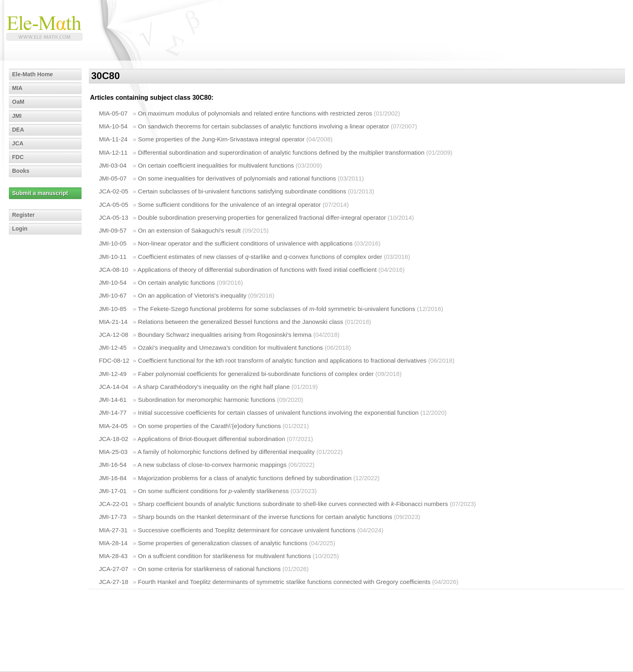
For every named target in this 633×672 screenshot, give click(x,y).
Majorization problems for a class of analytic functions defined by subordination (245, 478)
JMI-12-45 (113, 348)
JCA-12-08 (114, 335)
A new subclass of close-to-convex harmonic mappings (212, 465)
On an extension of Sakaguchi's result (190, 230)
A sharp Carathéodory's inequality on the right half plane (214, 387)
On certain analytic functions (177, 282)
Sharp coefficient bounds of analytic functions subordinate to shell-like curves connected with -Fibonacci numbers (293, 504)
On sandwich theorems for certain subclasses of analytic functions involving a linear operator (264, 126)
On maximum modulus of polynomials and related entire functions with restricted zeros (255, 113)
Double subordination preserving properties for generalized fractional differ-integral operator (262, 217)
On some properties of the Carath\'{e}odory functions (210, 426)
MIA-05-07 (113, 113)
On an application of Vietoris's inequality (192, 295)
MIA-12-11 (113, 152)
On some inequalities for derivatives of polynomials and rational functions (237, 178)
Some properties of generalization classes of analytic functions (223, 543)
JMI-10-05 (113, 243)
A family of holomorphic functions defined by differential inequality (226, 452)
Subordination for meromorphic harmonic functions (207, 400)
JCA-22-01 (114, 504)
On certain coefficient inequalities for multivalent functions (216, 165)
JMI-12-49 (113, 374)
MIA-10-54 (113, 126)
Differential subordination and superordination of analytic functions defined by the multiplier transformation (281, 152)
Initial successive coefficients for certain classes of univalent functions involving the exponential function (278, 413)
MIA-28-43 (113, 556)
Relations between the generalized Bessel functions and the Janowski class (241, 322)
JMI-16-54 (113, 465)
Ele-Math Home (32, 74)
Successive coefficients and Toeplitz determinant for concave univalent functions (247, 530)
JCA (18, 143)
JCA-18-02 (114, 439)
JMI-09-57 (113, 230)
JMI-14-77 (113, 413)
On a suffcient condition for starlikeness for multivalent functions (225, 556)
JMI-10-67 (113, 295)
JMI (17, 116)
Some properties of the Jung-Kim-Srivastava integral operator (221, 139)
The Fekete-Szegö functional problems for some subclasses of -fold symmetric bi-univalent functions (276, 309)
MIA (17, 88)
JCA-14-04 (114, 387)
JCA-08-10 (114, 270)
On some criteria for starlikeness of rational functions (210, 569)
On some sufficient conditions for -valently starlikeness (214, 491)
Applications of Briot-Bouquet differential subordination (211, 439)
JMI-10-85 (113, 309)
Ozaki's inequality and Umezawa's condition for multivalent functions (231, 348)
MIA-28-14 (113, 543)
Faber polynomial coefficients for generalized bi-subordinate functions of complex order (256, 374)
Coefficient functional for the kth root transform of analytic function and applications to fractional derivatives (282, 360)
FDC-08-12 (114, 360)
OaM (18, 102)
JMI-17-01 (113, 491)
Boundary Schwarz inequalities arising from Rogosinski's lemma (225, 335)
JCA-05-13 (114, 217)
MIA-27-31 (113, 530)
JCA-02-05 (114, 191)
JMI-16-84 (113, 478)
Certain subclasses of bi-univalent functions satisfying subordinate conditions (242, 191)
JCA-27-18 (114, 582)
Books (21, 171)
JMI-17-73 (113, 517)
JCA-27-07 (114, 569)
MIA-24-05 (113, 426)
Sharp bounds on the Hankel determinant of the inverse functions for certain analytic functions (265, 517)
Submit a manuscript (40, 193)
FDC (18, 157)
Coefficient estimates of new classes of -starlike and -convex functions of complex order (260, 257)
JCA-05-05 (114, 205)
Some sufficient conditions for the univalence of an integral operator (230, 205)
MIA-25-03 (113, 452)
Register (23, 215)
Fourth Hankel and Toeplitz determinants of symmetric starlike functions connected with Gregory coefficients (284, 582)
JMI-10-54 (113, 282)
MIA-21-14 (113, 322)
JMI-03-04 (113, 165)
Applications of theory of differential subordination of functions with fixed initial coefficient (257, 270)
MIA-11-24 (113, 139)
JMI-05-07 (113, 178)
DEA (18, 130)
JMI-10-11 (113, 257)
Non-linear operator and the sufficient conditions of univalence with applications (245, 243)
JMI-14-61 (113, 400)
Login (20, 229)
